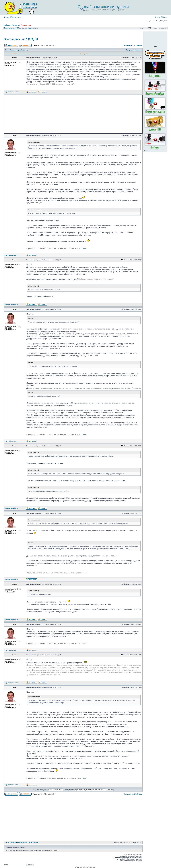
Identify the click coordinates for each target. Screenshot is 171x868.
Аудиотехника (33, 28)
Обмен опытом (22, 28)
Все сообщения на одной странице (17, 50)
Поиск (164, 18)
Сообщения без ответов (11, 25)
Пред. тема (130, 50)
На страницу (128, 46)
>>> (56, 249)
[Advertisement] (73, 34)
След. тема (138, 50)
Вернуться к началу (11, 92)
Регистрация (15, 18)
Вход (6, 18)
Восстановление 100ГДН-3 (21, 39)
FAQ (157, 18)
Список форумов (10, 28)
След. (140, 46)
